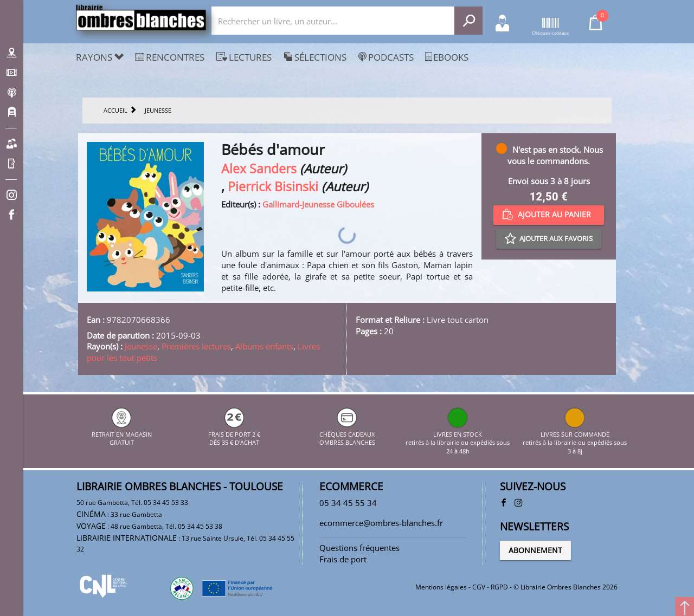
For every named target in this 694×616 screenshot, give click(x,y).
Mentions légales (441, 587)
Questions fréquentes (359, 548)
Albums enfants (264, 346)
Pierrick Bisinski (273, 187)
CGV (479, 587)
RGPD (499, 587)
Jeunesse (141, 346)
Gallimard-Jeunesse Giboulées (318, 204)
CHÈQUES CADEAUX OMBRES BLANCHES (347, 434)
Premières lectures (196, 346)
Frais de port (343, 559)
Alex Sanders (259, 169)
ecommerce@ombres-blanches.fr (381, 523)
